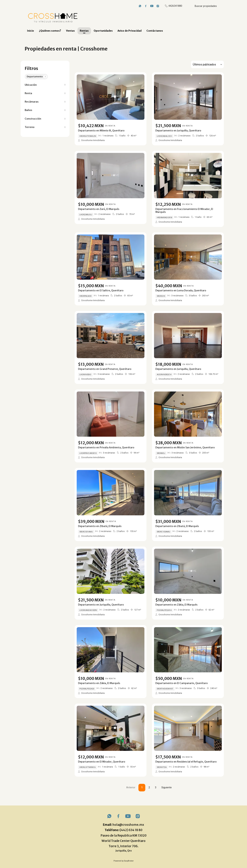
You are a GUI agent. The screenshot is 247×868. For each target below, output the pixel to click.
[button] (45, 85)
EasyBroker (129, 861)
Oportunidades (103, 31)
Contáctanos (155, 31)
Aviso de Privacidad (130, 31)
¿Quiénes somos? (50, 31)
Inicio (31, 31)
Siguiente (167, 788)
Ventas (70, 31)
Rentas (84, 31)
